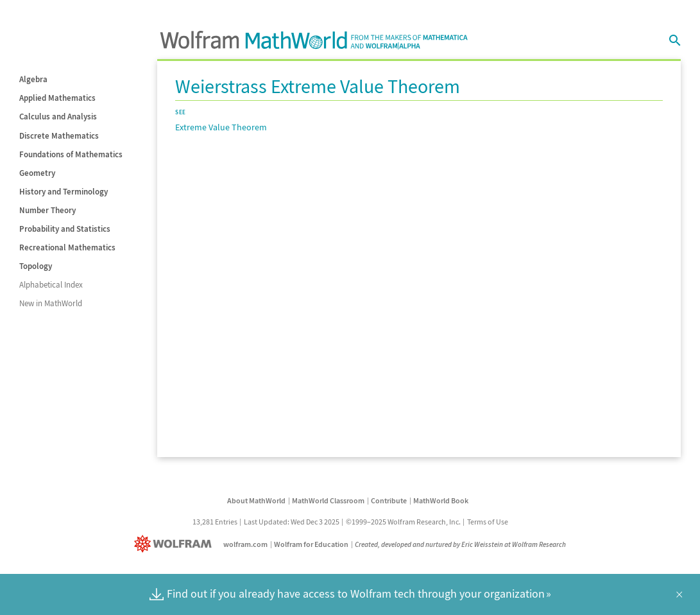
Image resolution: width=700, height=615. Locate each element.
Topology (36, 266)
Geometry (37, 173)
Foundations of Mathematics (71, 154)
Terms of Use (488, 522)
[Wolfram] (175, 544)
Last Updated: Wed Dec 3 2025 (292, 522)
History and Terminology (64, 192)
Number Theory (47, 210)
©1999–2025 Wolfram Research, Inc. (403, 522)
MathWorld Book (441, 500)
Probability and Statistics (65, 229)
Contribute (389, 500)
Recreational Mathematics (67, 247)
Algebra (33, 79)
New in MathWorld (51, 303)
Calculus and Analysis (58, 117)
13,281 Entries (215, 522)
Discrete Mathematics (59, 136)
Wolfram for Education (311, 544)
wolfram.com (245, 544)
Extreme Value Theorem (221, 127)
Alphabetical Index (51, 285)
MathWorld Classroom (328, 500)
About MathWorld (256, 500)
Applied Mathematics (57, 98)
